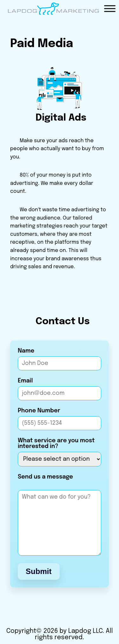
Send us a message (45, 477)
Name (26, 351)
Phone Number (39, 411)
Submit (39, 571)
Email (25, 381)
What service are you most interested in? (56, 444)
